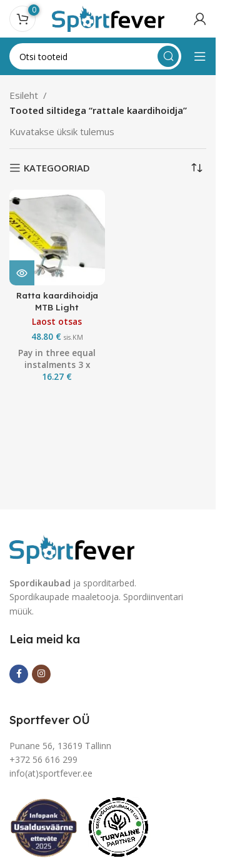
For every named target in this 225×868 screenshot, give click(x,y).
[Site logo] (108, 18)
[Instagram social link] (41, 674)
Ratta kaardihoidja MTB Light (57, 301)
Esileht (24, 95)
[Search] (95, 56)
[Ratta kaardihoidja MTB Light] (57, 237)
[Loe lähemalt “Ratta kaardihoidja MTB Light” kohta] (22, 273)
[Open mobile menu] (200, 56)
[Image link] (72, 548)
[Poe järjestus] (197, 168)
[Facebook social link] (19, 674)
